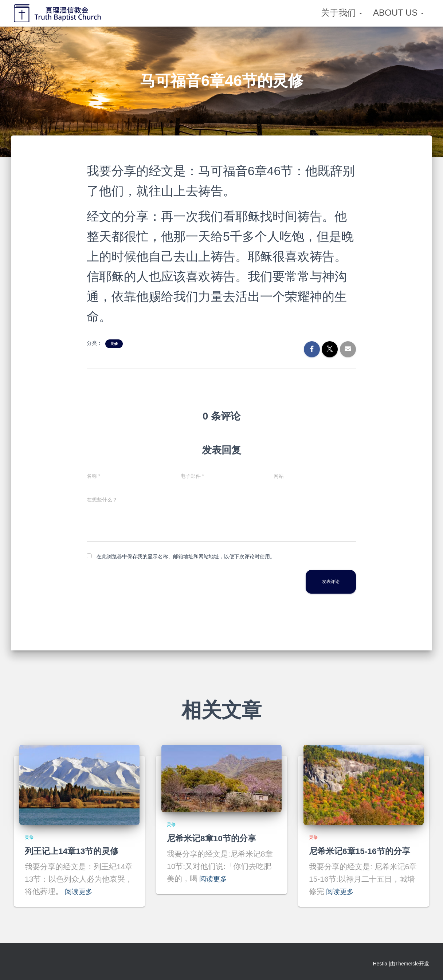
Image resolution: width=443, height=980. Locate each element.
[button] (360, 13)
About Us (398, 13)
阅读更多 (80, 891)
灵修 (114, 344)
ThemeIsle (407, 964)
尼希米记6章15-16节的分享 (362, 851)
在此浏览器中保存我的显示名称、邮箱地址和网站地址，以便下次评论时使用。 (186, 556)
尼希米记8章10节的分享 (213, 838)
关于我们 (342, 13)
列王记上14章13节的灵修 (74, 851)
